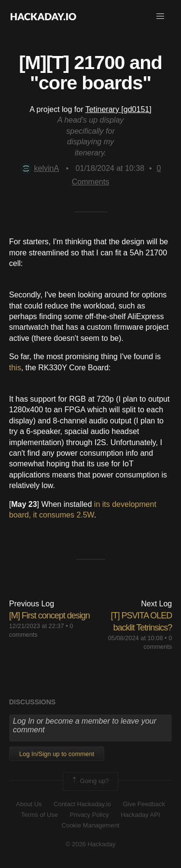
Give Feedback (144, 804)
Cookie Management (91, 825)
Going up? (90, 781)
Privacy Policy (90, 815)
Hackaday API (140, 815)
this (15, 368)
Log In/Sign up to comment (57, 754)
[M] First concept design (49, 616)
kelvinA (40, 168)
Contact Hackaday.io (82, 804)
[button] (160, 16)
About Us (29, 804)
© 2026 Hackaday (91, 844)
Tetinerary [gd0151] (118, 109)
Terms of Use (39, 815)
